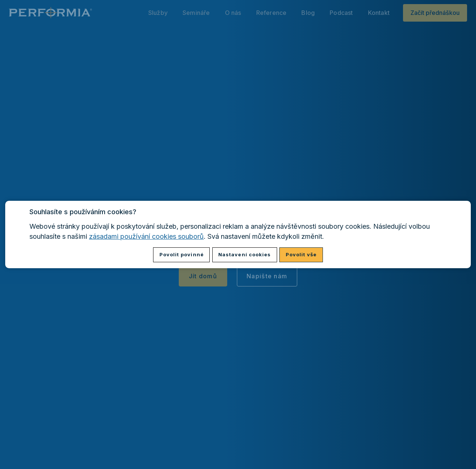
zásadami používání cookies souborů (146, 236)
